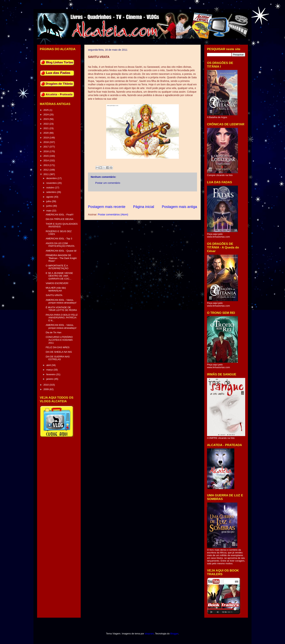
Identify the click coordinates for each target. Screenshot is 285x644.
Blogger (174, 634)
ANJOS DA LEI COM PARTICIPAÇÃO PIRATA (60, 245)
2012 (46, 170)
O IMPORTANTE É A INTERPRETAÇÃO (57, 267)
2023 (46, 119)
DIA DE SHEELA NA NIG (59, 352)
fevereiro (51, 374)
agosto (50, 197)
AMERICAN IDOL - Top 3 (59, 239)
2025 (46, 110)
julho (49, 201)
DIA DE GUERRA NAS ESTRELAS (58, 358)
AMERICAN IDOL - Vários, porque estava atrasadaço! (61, 301)
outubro (51, 188)
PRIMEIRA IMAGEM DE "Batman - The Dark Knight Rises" (61, 258)
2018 (46, 142)
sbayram (149, 634)
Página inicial (143, 207)
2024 (46, 115)
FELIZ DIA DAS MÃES (58, 347)
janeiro (50, 379)
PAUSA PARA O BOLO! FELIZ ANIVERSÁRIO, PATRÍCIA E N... (62, 318)
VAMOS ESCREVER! (57, 283)
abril (49, 365)
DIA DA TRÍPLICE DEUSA (59, 219)
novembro (52, 183)
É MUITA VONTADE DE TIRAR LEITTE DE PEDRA (61, 309)
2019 (46, 138)
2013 (46, 165)
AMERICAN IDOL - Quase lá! (61, 251)
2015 (46, 156)
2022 (46, 124)
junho (50, 206)
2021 (46, 128)
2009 (46, 389)
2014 (46, 160)
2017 (46, 147)
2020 (46, 133)
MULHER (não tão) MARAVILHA (56, 289)
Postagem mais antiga (179, 207)
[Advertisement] (154, 198)
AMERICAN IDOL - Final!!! (60, 215)
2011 (46, 174)
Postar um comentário (108, 183)
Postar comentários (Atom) (113, 214)
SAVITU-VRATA (54, 295)
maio (49, 211)
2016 (46, 151)
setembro (52, 192)
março (50, 370)
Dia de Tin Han (53, 332)
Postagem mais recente (107, 207)
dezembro (52, 178)
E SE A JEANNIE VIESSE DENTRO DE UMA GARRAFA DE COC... (59, 276)
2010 (46, 385)
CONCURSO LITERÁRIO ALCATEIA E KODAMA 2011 (59, 340)
